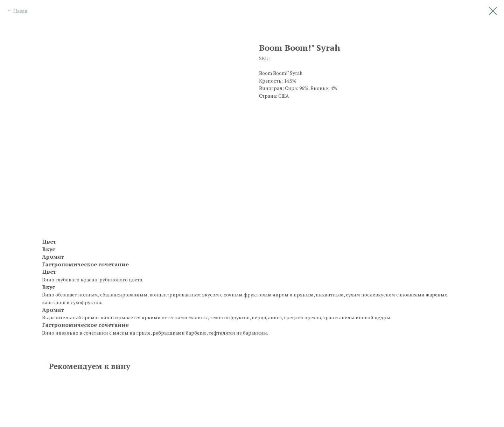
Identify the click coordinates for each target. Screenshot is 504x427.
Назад (20, 11)
